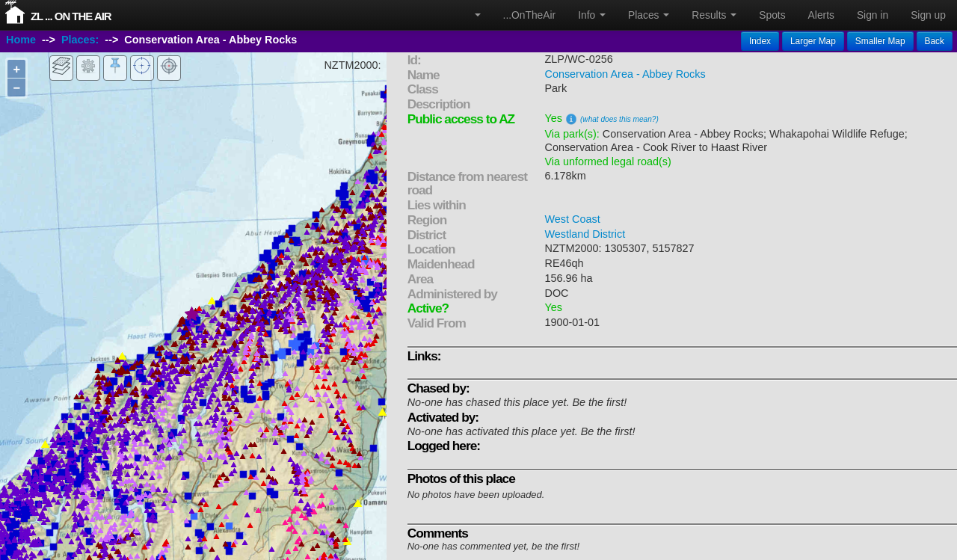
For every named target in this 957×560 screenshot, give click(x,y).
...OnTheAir (530, 15)
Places (649, 15)
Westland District (585, 234)
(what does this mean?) (619, 119)
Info (592, 15)
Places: (80, 40)
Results (714, 15)
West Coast (573, 219)
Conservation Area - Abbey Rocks (625, 74)
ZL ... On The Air (71, 16)
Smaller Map (880, 41)
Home (21, 40)
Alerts (821, 15)
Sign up (928, 15)
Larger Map (813, 41)
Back (935, 41)
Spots (772, 15)
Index (760, 41)
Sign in (873, 15)
